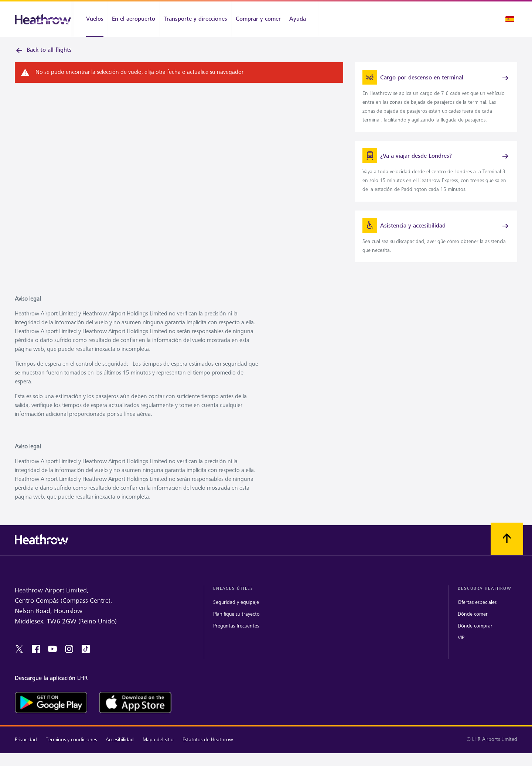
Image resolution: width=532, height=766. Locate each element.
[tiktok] (86, 659)
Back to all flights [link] (43, 50)
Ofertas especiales (477, 612)
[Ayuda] (301, 19)
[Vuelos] (91, 19)
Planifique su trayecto (236, 624)
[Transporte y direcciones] (195, 19)
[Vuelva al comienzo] (507, 549)
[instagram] (69, 659)
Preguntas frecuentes (236, 635)
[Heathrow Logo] (43, 19)
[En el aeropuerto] (134, 19)
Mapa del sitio (158, 749)
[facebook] (36, 659)
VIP (461, 647)
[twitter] (19, 659)
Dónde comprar (475, 635)
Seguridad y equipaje (236, 612)
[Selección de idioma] (510, 19)
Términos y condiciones (71, 749)
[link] (436, 100)
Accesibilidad (120, 749)
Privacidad (26, 749)
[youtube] (52, 659)
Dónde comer (473, 624)
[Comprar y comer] (258, 19)
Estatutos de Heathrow (208, 749)
